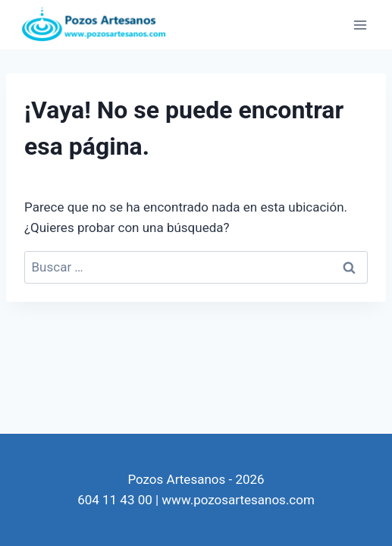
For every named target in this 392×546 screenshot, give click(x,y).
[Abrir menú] (360, 25)
